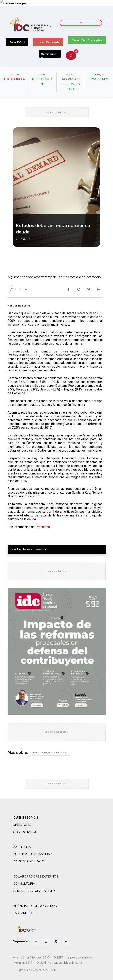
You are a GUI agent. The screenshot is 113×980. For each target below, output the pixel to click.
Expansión (43, 527)
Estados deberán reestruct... (30, 549)
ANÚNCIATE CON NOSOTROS (35, 906)
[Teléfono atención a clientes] (38, 958)
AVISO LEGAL (23, 847)
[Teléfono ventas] (30, 963)
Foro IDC (17, 42)
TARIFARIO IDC (24, 913)
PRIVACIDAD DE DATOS (30, 861)
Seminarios (49, 55)
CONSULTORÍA (24, 884)
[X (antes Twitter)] (56, 941)
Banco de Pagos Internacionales (50, 753)
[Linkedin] (66, 941)
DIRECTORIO (22, 825)
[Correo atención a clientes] (79, 958)
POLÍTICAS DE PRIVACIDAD (33, 854)
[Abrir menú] (107, 23)
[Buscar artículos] (81, 23)
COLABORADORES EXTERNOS (36, 876)
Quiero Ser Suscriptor (87, 41)
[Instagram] (46, 941)
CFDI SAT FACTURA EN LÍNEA (34, 891)
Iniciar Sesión (48, 42)
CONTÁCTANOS (25, 832)
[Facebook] (36, 941)
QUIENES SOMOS (25, 817)
